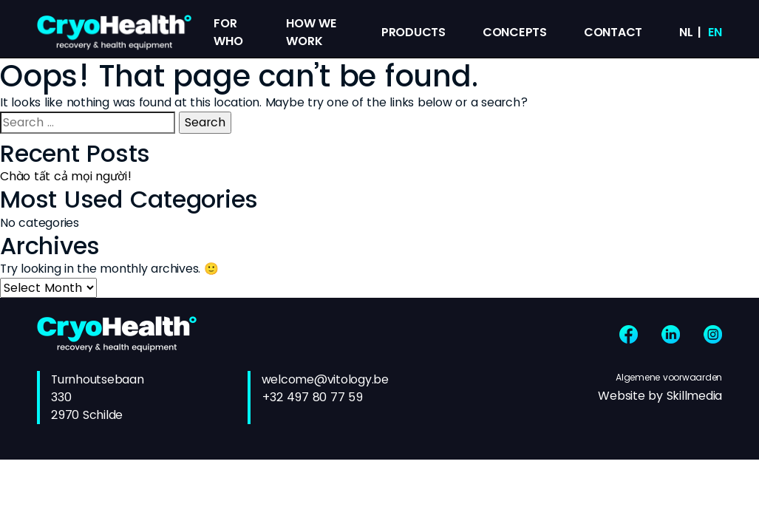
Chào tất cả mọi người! (66, 176)
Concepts (515, 32)
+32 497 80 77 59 (312, 397)
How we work (312, 32)
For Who (228, 32)
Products (413, 32)
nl (686, 32)
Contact (613, 32)
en (715, 32)
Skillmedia (695, 396)
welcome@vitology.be (325, 379)
